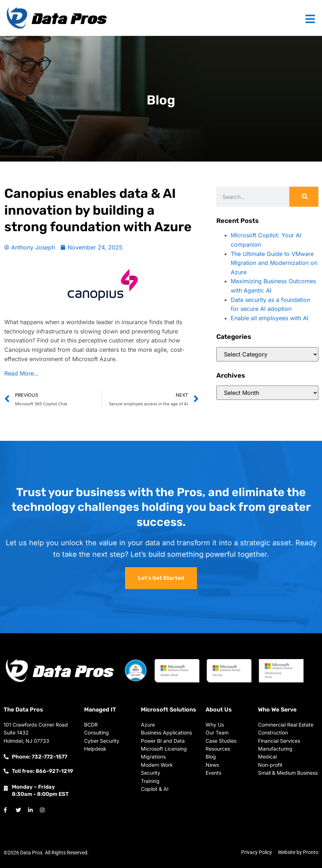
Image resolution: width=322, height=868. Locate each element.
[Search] (304, 197)
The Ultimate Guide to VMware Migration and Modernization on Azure (274, 263)
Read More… (22, 373)
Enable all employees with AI (270, 318)
